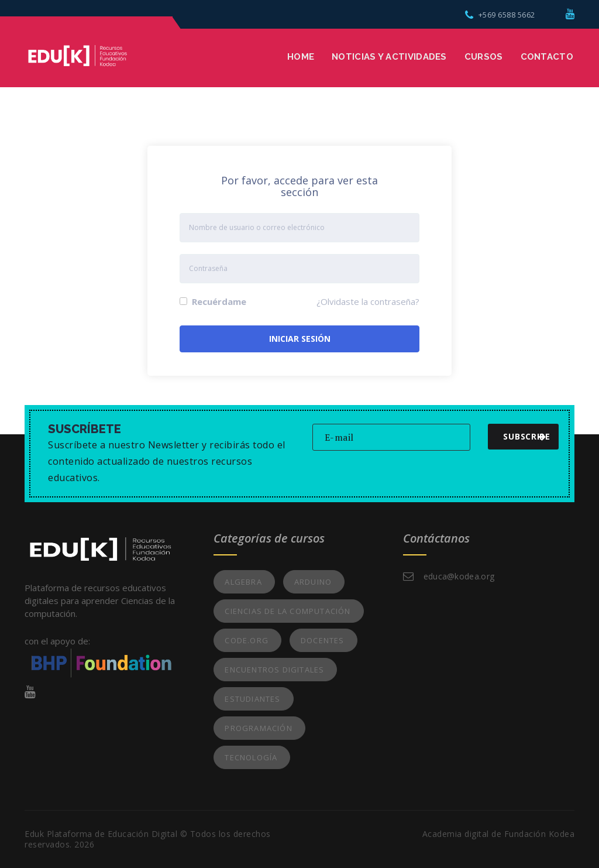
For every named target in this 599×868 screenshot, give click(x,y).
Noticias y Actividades (389, 57)
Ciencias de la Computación (288, 611)
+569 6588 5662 (500, 15)
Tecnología (251, 757)
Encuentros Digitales (274, 670)
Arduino (313, 582)
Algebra (243, 582)
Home (301, 57)
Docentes (323, 640)
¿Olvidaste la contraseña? (368, 301)
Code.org (247, 640)
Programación (258, 728)
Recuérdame (213, 301)
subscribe (526, 436)
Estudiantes (252, 699)
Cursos (484, 57)
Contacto (547, 57)
